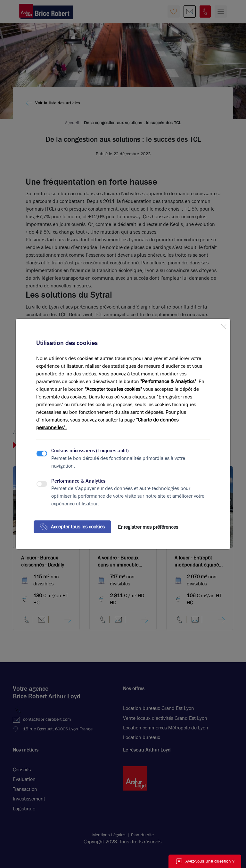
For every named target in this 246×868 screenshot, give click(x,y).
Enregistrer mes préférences (148, 527)
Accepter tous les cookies (72, 527)
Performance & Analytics (78, 481)
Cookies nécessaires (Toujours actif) (90, 450)
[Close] (224, 325)
